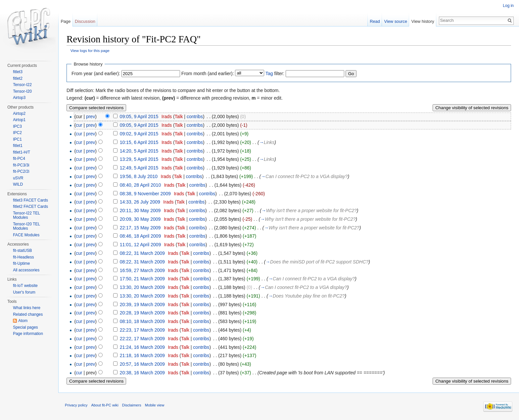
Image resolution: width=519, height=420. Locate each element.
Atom (23, 321)
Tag (269, 73)
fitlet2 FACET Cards (30, 207)
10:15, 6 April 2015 (139, 142)
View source (396, 21)
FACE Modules (26, 235)
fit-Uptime (21, 263)
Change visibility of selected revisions (472, 108)
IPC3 (17, 126)
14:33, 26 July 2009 (140, 202)
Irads (167, 117)
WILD (18, 184)
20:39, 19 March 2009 (142, 304)
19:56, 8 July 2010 (139, 176)
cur (79, 125)
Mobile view (155, 405)
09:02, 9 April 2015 (139, 134)
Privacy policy (76, 405)
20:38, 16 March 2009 (142, 373)
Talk (179, 117)
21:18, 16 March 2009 (142, 355)
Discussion (85, 21)
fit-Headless (23, 257)
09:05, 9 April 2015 (139, 117)
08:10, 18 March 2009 (142, 321)
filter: (275, 73)
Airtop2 (19, 114)
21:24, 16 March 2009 (142, 347)
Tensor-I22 (22, 85)
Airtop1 (19, 120)
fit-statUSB (22, 251)
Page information (28, 334)
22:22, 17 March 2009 (142, 339)
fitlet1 (18, 146)
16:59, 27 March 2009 (142, 270)
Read (375, 21)
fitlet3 (18, 72)
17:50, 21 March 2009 (142, 279)
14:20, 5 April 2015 (139, 151)
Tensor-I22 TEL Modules (26, 215)
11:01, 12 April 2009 (141, 245)
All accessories (26, 270)
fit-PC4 (19, 159)
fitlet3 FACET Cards (30, 200)
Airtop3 (19, 98)
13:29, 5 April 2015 (139, 159)
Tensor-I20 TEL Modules (26, 226)
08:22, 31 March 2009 (142, 253)
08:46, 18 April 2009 (141, 236)
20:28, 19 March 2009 (142, 313)
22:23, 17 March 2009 (142, 330)
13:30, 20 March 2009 (142, 287)
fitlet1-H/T (22, 152)
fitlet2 (18, 78)
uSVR (18, 178)
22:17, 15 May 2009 (140, 228)
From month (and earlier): (208, 73)
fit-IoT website (25, 286)
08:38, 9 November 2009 (145, 194)
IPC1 (17, 139)
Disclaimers (132, 405)
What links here (27, 308)
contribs (195, 117)
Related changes (28, 314)
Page (66, 21)
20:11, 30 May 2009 (140, 210)
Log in (508, 6)
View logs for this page (90, 50)
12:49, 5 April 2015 (139, 168)
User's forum (24, 292)
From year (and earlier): (96, 73)
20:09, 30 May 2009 (140, 219)
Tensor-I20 (22, 91)
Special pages (25, 327)
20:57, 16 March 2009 (142, 364)
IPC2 (17, 133)
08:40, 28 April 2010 (141, 185)
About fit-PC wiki (105, 405)
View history (423, 21)
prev (91, 117)
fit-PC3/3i (21, 165)
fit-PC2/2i (21, 171)
